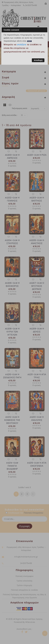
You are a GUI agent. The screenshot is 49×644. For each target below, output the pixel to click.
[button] (38, 60)
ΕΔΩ (29, 41)
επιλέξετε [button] (22, 45)
